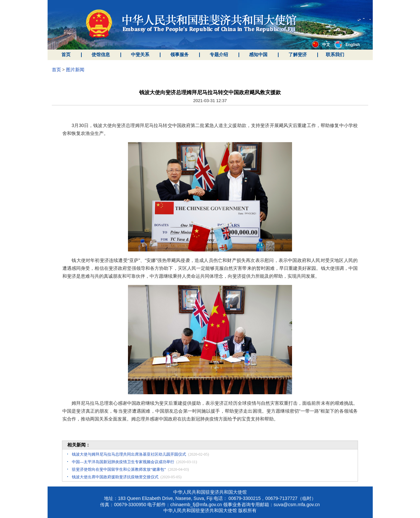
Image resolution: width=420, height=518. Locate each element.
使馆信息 (101, 55)
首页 (66, 55)
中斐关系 (140, 55)
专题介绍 (219, 55)
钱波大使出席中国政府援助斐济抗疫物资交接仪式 (115, 477)
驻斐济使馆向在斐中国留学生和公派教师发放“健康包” (119, 469)
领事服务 (179, 55)
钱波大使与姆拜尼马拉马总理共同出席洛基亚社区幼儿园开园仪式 (129, 454)
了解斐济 (298, 55)
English (347, 45)
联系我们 (335, 55)
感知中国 (258, 55)
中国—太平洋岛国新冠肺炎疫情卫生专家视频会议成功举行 (123, 462)
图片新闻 (75, 70)
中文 (321, 45)
